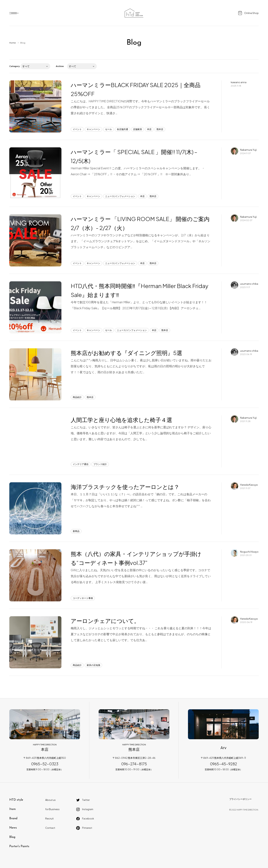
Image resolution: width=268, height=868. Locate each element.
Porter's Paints (19, 846)
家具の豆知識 (93, 665)
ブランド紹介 (100, 464)
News (13, 828)
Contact (50, 828)
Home (12, 43)
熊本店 (160, 129)
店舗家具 (138, 129)
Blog (12, 837)
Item (12, 809)
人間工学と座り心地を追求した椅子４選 (121, 420)
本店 (149, 129)
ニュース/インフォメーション (120, 196)
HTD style (16, 800)
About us (50, 800)
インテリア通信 (81, 464)
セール (109, 129)
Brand (13, 819)
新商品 (76, 531)
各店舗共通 (122, 129)
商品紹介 (77, 397)
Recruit (49, 819)
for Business (52, 809)
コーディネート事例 (83, 598)
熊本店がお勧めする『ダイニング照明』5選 (126, 353)
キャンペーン (93, 129)
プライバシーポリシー (240, 799)
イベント (77, 129)
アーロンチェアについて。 (105, 621)
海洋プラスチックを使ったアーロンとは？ (125, 487)
